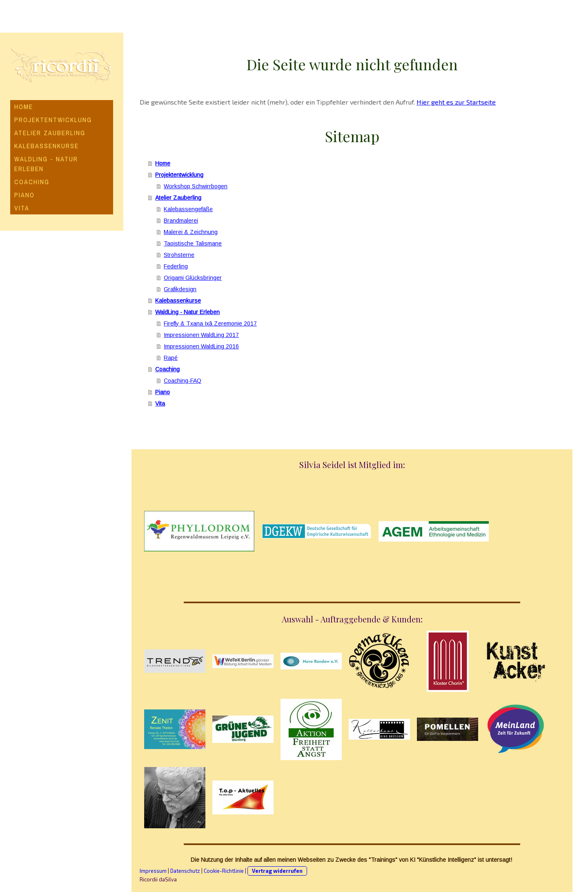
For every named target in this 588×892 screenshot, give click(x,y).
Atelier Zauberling (50, 133)
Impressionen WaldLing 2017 (201, 335)
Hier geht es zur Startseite (456, 102)
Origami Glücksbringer (193, 278)
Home (24, 107)
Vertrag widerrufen (277, 871)
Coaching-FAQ (183, 381)
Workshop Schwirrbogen (196, 186)
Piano (24, 195)
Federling (176, 266)
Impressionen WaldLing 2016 (201, 346)
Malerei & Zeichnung (191, 232)
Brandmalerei (181, 221)
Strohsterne (179, 255)
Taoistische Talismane (193, 243)
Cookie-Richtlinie (224, 871)
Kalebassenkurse (47, 146)
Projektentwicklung (53, 120)
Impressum (153, 871)
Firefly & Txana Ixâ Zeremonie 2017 (210, 323)
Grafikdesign (180, 289)
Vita (22, 208)
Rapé (171, 358)
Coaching (32, 182)
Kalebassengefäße (188, 209)
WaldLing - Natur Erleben (46, 164)
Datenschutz (185, 871)
